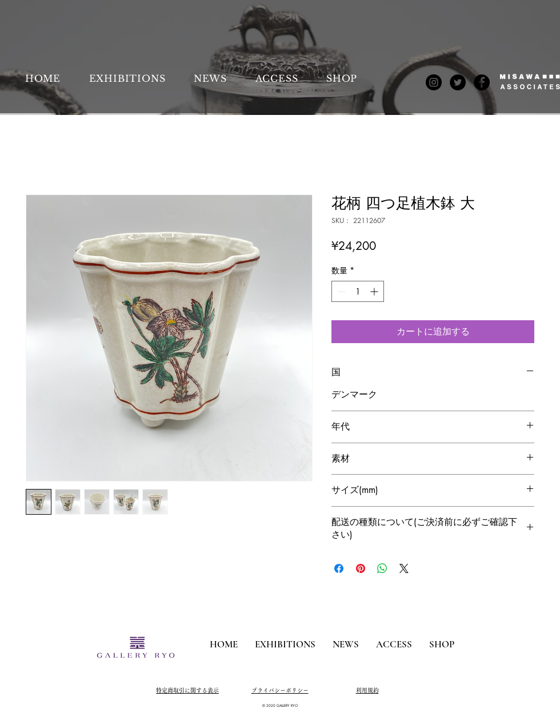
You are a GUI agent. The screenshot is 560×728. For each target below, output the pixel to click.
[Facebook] (482, 82)
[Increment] (375, 291)
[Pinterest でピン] (361, 568)
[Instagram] (434, 82)
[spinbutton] (358, 291)
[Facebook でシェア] (339, 568)
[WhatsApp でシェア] (382, 568)
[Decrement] (340, 291)
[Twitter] (458, 82)
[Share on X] (404, 568)
